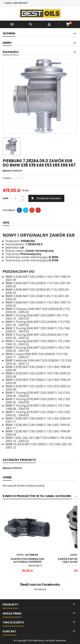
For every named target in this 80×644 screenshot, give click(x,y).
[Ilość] (16, 198)
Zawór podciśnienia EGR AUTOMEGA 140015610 (27, 560)
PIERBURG (17, 171)
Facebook (40, 589)
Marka (7, 171)
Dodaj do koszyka (46, 198)
